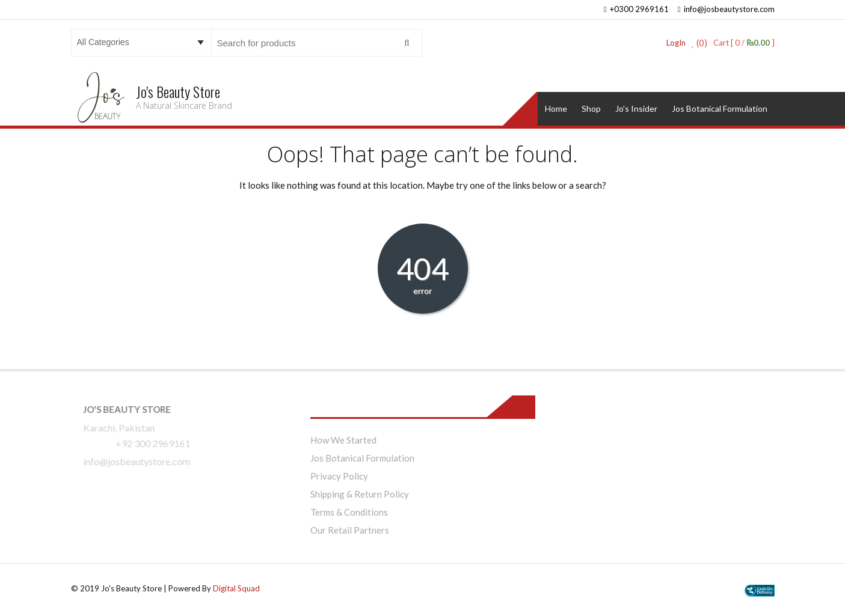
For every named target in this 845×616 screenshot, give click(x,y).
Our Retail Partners (350, 530)
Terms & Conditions (349, 512)
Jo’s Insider (636, 108)
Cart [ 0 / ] (744, 43)
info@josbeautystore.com (726, 9)
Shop (591, 108)
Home (556, 108)
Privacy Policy (339, 476)
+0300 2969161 (636, 9)
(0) (699, 43)
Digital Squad (236, 588)
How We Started (343, 440)
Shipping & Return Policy (360, 494)
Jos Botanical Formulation (720, 108)
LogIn (676, 43)
